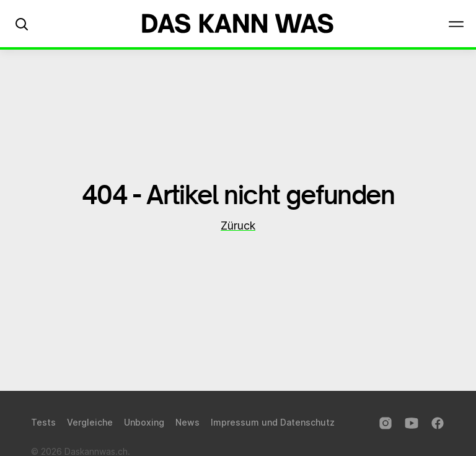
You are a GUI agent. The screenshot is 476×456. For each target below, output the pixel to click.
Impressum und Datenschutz (273, 422)
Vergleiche (90, 422)
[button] (22, 24)
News (187, 422)
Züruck (238, 226)
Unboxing (144, 422)
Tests (43, 422)
